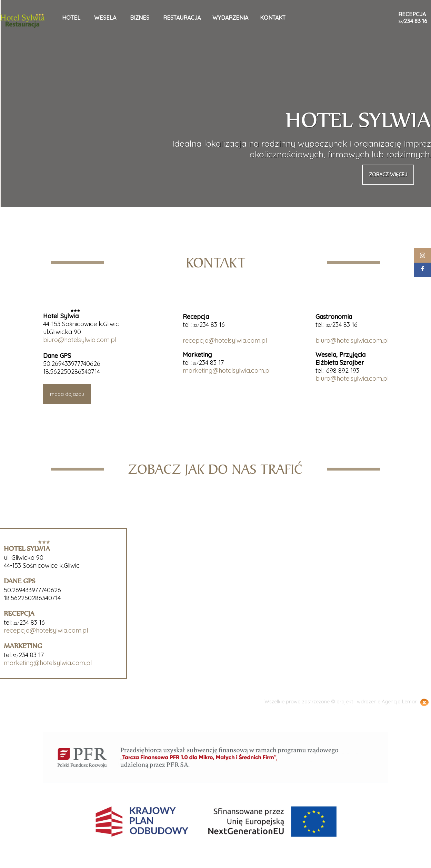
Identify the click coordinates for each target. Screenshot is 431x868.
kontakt (273, 18)
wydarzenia (230, 18)
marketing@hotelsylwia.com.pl (227, 370)
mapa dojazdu (67, 394)
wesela (105, 18)
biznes (140, 18)
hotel (71, 18)
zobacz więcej (388, 175)
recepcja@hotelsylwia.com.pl (225, 340)
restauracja (182, 18)
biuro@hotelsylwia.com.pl (80, 340)
